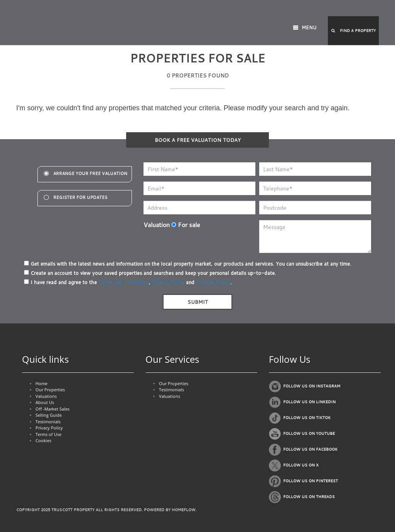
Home (41, 383)
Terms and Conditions (124, 282)
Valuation (157, 225)
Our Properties (50, 390)
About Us (45, 402)
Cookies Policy (213, 282)
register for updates (80, 197)
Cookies (43, 440)
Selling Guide (49, 415)
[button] (353, 31)
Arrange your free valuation (90, 173)
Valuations (46, 396)
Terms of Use (48, 434)
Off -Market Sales (52, 409)
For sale (186, 225)
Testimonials (48, 422)
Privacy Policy (168, 282)
